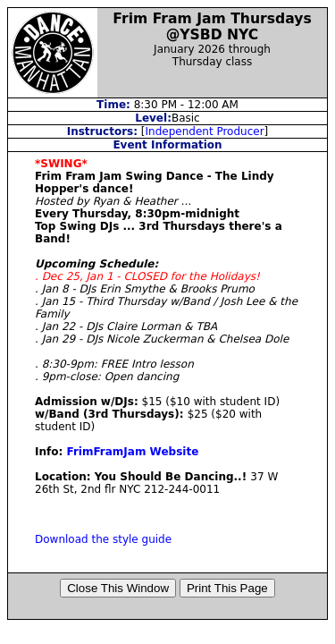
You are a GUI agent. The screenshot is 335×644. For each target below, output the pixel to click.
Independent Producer (205, 131)
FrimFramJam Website (132, 452)
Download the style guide (103, 539)
